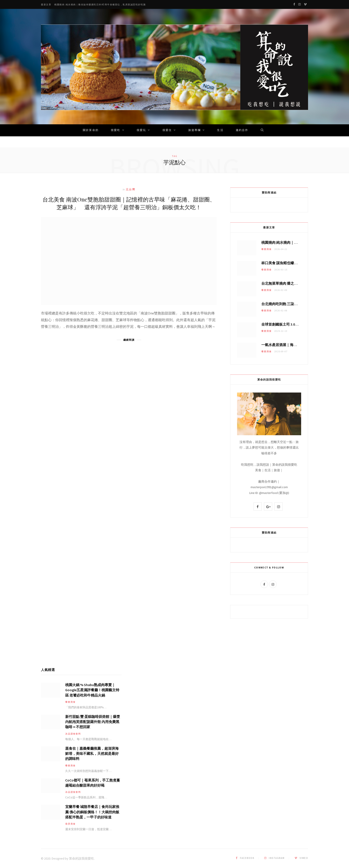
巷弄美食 (70, 824)
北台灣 (130, 189)
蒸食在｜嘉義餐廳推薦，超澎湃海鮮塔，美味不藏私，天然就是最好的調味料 (92, 753)
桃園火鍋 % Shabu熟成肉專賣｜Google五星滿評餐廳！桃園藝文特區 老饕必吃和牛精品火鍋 (92, 690)
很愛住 (167, 130)
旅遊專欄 (195, 130)
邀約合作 (242, 130)
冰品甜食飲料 (73, 734)
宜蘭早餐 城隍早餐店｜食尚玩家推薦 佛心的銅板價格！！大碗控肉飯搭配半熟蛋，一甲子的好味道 (92, 812)
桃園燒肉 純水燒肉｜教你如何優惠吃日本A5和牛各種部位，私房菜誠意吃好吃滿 (100, 5)
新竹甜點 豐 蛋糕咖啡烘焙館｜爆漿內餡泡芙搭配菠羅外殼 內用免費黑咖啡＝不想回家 (93, 722)
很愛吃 (116, 130)
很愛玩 (141, 130)
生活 (220, 130)
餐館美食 (267, 249)
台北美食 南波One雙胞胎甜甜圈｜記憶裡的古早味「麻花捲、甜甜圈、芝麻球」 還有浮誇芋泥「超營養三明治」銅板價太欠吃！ (129, 203)
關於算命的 (91, 130)
